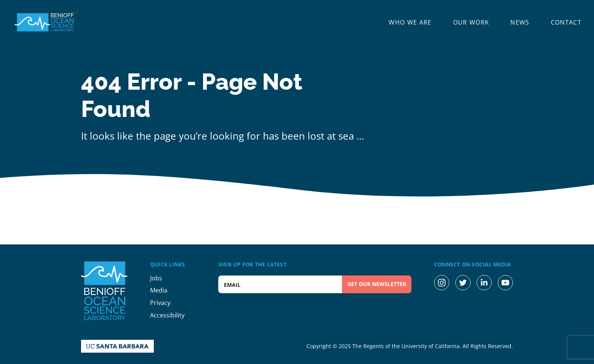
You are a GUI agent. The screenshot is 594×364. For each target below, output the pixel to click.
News (520, 23)
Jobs (156, 278)
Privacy (160, 303)
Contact (566, 23)
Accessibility (167, 315)
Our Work (471, 23)
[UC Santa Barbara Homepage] (117, 346)
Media (159, 290)
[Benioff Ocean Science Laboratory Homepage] (45, 22)
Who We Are (410, 23)
